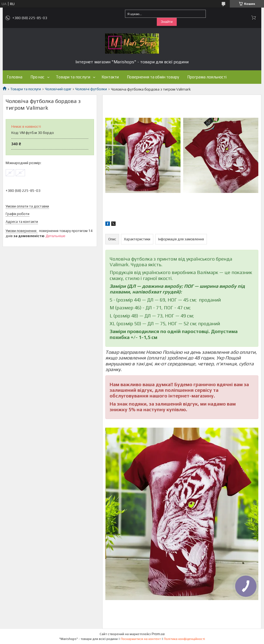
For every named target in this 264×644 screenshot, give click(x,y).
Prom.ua (158, 634)
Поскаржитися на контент (141, 639)
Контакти (110, 77)
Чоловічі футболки (91, 89)
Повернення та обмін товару (153, 77)
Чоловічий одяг (58, 89)
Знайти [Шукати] (167, 22)
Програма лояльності (207, 77)
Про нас (37, 77)
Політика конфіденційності (184, 639)
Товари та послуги (73, 77)
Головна (15, 77)
